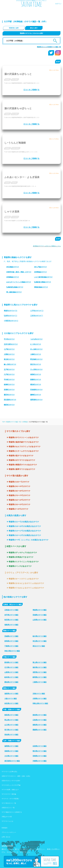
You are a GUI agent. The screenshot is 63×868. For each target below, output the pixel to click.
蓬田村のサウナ (9, 395)
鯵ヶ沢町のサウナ (10, 364)
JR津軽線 (25, 422)
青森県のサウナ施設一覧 (13, 422)
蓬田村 (14, 183)
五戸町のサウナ (9, 369)
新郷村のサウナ (36, 380)
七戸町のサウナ (9, 349)
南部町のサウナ (36, 374)
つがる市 (15, 217)
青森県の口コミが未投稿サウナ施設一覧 (49, 47)
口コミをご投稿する (31, 90)
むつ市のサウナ (36, 344)
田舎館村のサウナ (36, 390)
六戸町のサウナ (9, 374)
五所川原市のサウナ (11, 344)
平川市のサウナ (9, 339)
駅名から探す (34, 28)
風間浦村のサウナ (36, 400)
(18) (11, 311)
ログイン (58, 4)
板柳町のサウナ (9, 384)
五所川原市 (16, 148)
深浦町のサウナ (9, 390)
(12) (37, 311)
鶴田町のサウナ (9, 405)
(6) (11, 321)
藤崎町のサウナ (36, 395)
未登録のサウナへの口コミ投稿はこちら (47, 246)
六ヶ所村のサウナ (36, 369)
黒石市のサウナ (36, 364)
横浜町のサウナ (36, 384)
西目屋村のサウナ (10, 400)
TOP (3, 422)
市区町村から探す (14, 28)
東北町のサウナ (9, 359)
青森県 (7, 80)
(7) (37, 316)
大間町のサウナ (9, 354)
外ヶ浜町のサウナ (36, 349)
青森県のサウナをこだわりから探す (32, 33)
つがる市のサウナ (36, 339)
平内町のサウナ (9, 380)
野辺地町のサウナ (36, 359)
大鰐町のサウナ (36, 354)
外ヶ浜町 (15, 80)
